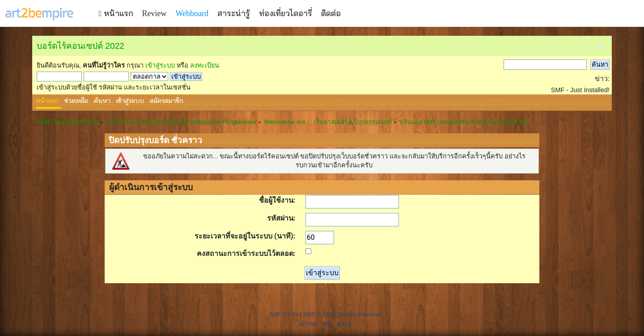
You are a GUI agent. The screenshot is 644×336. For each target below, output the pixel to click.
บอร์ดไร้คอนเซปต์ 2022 (80, 46)
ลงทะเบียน (205, 65)
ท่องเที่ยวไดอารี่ (286, 13)
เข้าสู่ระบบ (160, 65)
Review (155, 13)
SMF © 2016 (319, 314)
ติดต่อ (331, 13)
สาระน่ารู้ (234, 13)
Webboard (192, 13)
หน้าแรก (116, 13)
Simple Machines (360, 314)
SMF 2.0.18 (284, 314)
